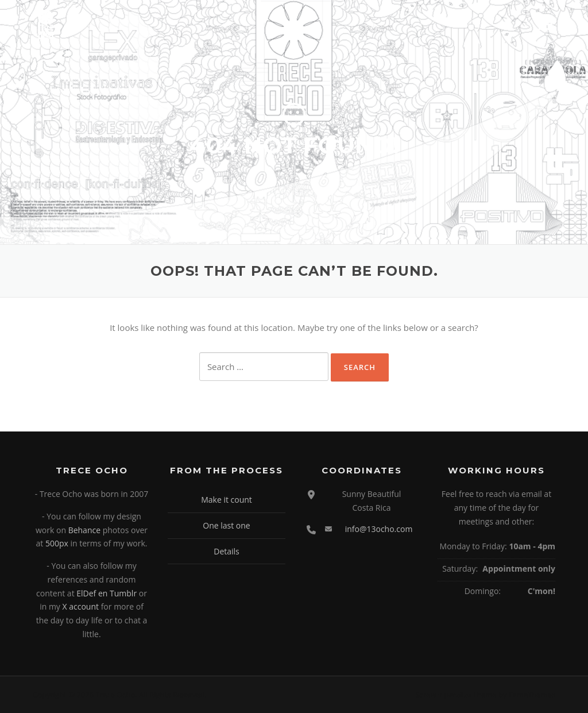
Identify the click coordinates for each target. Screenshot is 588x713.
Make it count (227, 500)
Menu (545, 24)
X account (81, 606)
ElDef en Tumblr (107, 593)
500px (57, 543)
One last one (226, 525)
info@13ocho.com (379, 529)
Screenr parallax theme (456, 695)
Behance (84, 530)
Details (227, 551)
